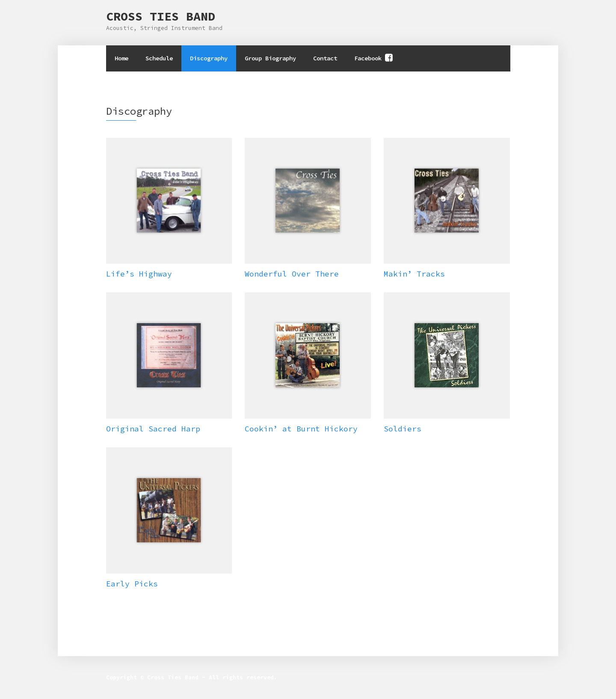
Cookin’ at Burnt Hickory (301, 429)
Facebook (368, 58)
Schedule (159, 58)
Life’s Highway (139, 274)
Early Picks (132, 584)
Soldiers (403, 429)
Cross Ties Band (161, 16)
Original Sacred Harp (153, 429)
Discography (209, 58)
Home (121, 58)
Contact (325, 58)
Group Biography (270, 58)
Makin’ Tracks (414, 274)
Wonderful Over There (292, 274)
